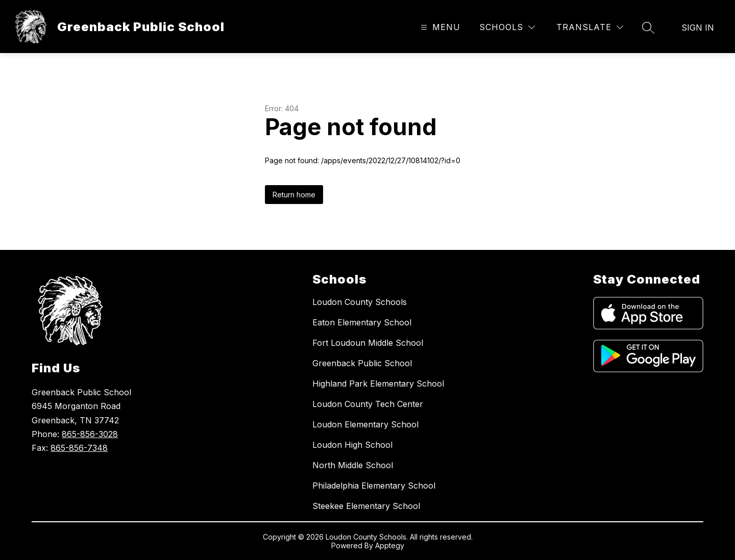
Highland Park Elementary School (378, 384)
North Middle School (353, 465)
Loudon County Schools (360, 302)
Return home (294, 195)
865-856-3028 (90, 434)
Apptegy (390, 545)
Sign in (698, 28)
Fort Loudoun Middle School (368, 343)
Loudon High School (352, 445)
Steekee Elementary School (366, 506)
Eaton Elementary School (362, 322)
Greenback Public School (362, 363)
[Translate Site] (590, 27)
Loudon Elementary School (365, 424)
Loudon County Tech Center (368, 404)
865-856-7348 (79, 448)
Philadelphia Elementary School (374, 486)
